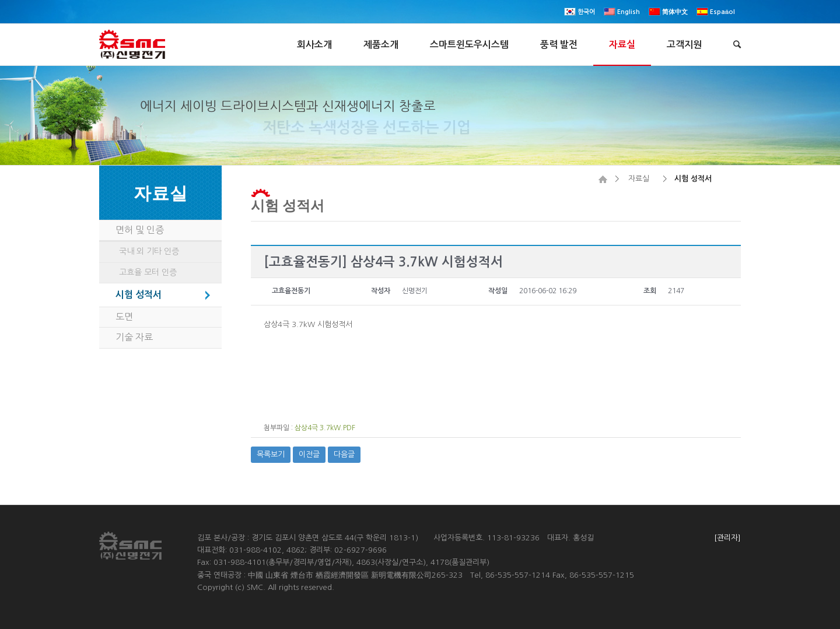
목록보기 (271, 454)
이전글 (309, 454)
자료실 (639, 179)
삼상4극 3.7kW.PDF (325, 428)
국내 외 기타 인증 (149, 251)
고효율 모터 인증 (148, 272)
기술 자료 (134, 337)
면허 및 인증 (140, 230)
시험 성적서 (288, 205)
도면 (124, 317)
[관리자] (727, 538)
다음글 (344, 454)
